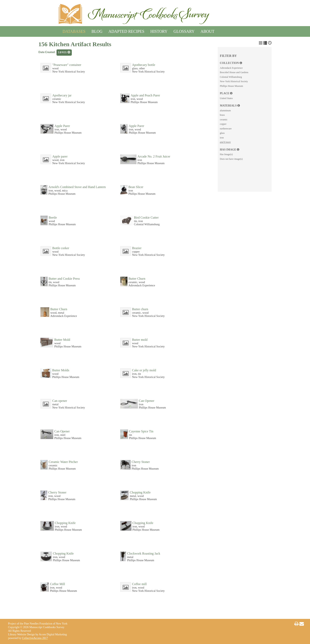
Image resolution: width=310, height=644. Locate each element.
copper (223, 124)
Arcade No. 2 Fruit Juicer (154, 156)
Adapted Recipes (126, 31)
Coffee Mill (57, 584)
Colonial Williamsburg (231, 77)
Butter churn (140, 309)
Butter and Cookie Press (64, 279)
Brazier (137, 248)
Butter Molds (61, 370)
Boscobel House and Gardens (234, 72)
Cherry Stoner (141, 462)
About (208, 31)
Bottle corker (61, 248)
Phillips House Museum (231, 86)
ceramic (224, 120)
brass (222, 115)
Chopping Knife (140, 492)
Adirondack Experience (231, 68)
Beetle (53, 218)
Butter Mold (62, 340)
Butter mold (140, 340)
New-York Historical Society (234, 81)
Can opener (60, 401)
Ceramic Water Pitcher (63, 462)
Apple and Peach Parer (145, 95)
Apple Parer (62, 126)
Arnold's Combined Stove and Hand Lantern (77, 187)
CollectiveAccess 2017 (35, 638)
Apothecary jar (62, 95)
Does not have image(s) (231, 159)
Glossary (184, 31)
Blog (97, 31)
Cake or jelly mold (144, 370)
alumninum (225, 111)
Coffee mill (139, 584)
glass (222, 133)
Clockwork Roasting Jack (144, 553)
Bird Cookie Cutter (146, 218)
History (159, 31)
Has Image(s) (226, 154)
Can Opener (147, 401)
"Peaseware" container (67, 65)
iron (222, 138)
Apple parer (60, 156)
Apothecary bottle (144, 65)
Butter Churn (137, 279)
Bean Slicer (136, 187)
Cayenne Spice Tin (141, 431)
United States (226, 98)
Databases (74, 31)
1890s (64, 52)
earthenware (226, 129)
